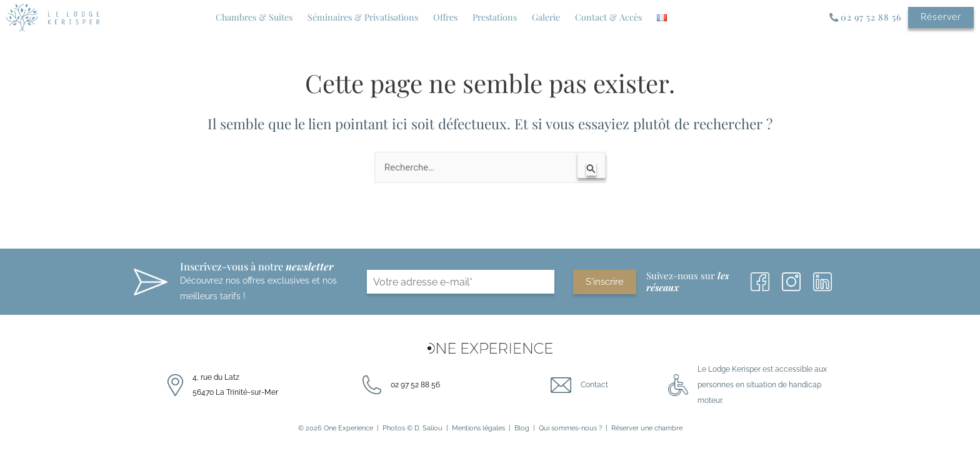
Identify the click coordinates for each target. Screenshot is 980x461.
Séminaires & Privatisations (363, 17)
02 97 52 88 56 (415, 385)
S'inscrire (605, 282)
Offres (445, 17)
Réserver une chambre (647, 429)
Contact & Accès (608, 17)
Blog (522, 429)
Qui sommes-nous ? (570, 429)
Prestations (495, 17)
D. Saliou (428, 429)
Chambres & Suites (254, 17)
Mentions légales (478, 429)
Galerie (546, 17)
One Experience (348, 429)
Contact (594, 385)
